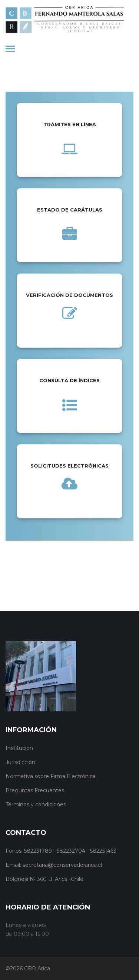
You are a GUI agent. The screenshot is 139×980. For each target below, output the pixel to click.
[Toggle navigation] (10, 50)
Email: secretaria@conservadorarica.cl (54, 865)
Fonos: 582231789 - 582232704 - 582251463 (61, 851)
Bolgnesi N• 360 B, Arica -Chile (44, 879)
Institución (19, 748)
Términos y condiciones (36, 804)
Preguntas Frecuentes (35, 790)
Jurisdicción (20, 762)
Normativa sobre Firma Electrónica (51, 776)
